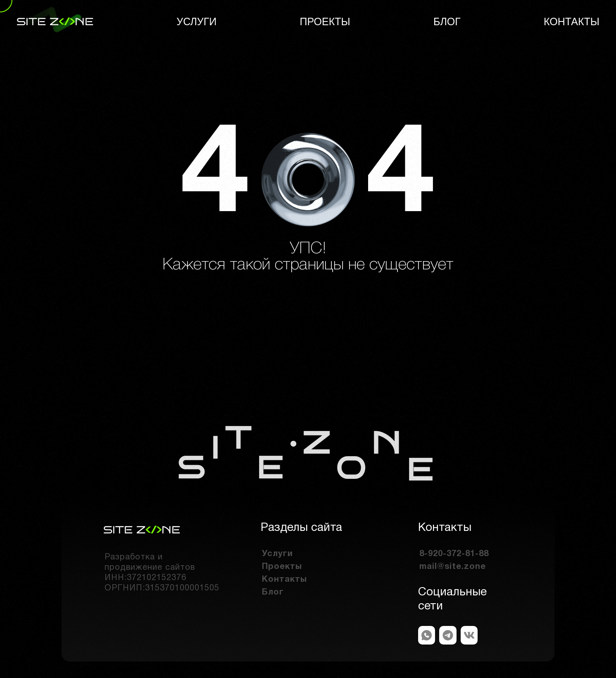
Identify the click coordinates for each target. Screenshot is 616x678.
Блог (447, 21)
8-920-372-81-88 (454, 554)
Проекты (325, 21)
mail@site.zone (453, 567)
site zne (55, 22)
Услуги (196, 21)
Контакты (572, 21)
